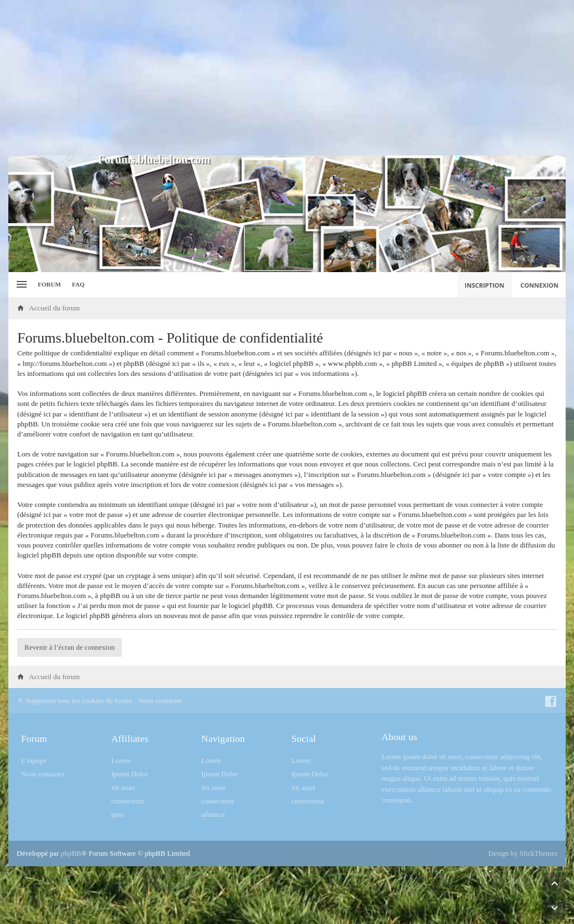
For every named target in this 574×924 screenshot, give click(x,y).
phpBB (71, 853)
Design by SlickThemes (523, 853)
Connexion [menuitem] (540, 285)
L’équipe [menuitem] (34, 760)
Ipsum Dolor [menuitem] (129, 774)
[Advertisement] (287, 78)
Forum (49, 284)
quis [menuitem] (117, 814)
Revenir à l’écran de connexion (69, 647)
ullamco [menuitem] (213, 814)
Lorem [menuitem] (121, 760)
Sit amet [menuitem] (123, 788)
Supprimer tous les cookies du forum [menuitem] (74, 700)
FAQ (78, 284)
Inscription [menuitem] (484, 285)
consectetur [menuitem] (128, 801)
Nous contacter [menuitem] (160, 700)
